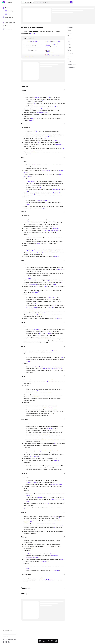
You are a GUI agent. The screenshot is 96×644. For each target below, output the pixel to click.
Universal (37, 277)
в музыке (55, 44)
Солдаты (53, 554)
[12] (54, 193)
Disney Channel (44, 208)
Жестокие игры (46, 170)
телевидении (35, 41)
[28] (37, 391)
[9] (29, 172)
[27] (43, 316)
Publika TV (56, 228)
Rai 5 (55, 528)
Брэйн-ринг (49, 137)
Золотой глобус (50, 53)
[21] (62, 282)
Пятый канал (30, 182)
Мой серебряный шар (57, 369)
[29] (57, 430)
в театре (50, 44)
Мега (28, 204)
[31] (39, 456)
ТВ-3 (61, 526)
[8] (53, 164)
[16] (59, 230)
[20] (49, 275)
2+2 (52, 414)
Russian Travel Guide (57, 484)
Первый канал (31, 221)
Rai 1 (55, 305)
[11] (40, 187)
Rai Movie (50, 307)
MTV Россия (28, 176)
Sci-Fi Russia (46, 230)
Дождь (55, 256)
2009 (50, 41)
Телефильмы (53, 47)
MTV (35, 165)
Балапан (57, 460)
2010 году (33, 33)
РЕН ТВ (54, 516)
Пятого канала (59, 144)
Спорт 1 (50, 393)
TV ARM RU (53, 430)
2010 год (29, 41)
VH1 (40, 333)
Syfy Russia (55, 230)
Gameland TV (41, 466)
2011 (57, 41)
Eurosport (38, 286)
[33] (59, 518)
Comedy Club (41, 253)
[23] (26, 288)
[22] (55, 284)
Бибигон (55, 141)
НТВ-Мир (50, 408)
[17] (57, 243)
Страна (29, 361)
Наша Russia (56, 571)
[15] (53, 226)
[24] (39, 292)
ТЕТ (50, 415)
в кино (46, 44)
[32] (55, 467)
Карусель (44, 561)
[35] (48, 561)
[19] (42, 271)
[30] (57, 450)
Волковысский (33, 285)
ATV (41, 578)
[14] (35, 195)
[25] (35, 303)
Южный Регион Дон (42, 113)
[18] (58, 256)
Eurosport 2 (45, 286)
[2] (32, 105)
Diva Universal (34, 457)
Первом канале (51, 109)
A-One (38, 243)
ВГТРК (48, 97)
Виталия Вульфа (46, 369)
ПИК (56, 107)
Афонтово (48, 503)
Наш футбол (49, 251)
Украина (53, 350)
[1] (43, 101)
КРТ (32, 548)
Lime (26, 509)
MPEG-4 (31, 120)
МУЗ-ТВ (35, 131)
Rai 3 (36, 307)
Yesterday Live (52, 451)
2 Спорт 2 (48, 339)
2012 (59, 41)
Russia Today (51, 298)
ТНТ (60, 174)
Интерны (40, 200)
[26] (45, 312)
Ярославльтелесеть (44, 434)
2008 (47, 41)
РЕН (38, 142)
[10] (39, 187)
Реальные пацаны (45, 524)
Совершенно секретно (40, 440)
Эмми (48, 50)
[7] (30, 153)
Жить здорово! (35, 397)
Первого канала (43, 451)
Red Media (35, 292)
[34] (31, 522)
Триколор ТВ (34, 118)
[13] (60, 193)
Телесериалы (47, 47)
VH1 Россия (49, 333)
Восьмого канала (43, 352)
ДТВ (56, 406)
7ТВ (34, 103)
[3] (49, 112)
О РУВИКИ (5, 637)
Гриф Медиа (49, 580)
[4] (34, 120)
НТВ (45, 408)
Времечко (39, 315)
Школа (42, 109)
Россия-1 (60, 249)
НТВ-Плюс (34, 152)
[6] (60, 142)
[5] (46, 138)
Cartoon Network (57, 318)
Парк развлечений (53, 440)
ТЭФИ (48, 52)
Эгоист (54, 380)
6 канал (61, 412)
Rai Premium (30, 309)
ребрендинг (36, 97)
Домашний (50, 382)
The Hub (40, 497)
